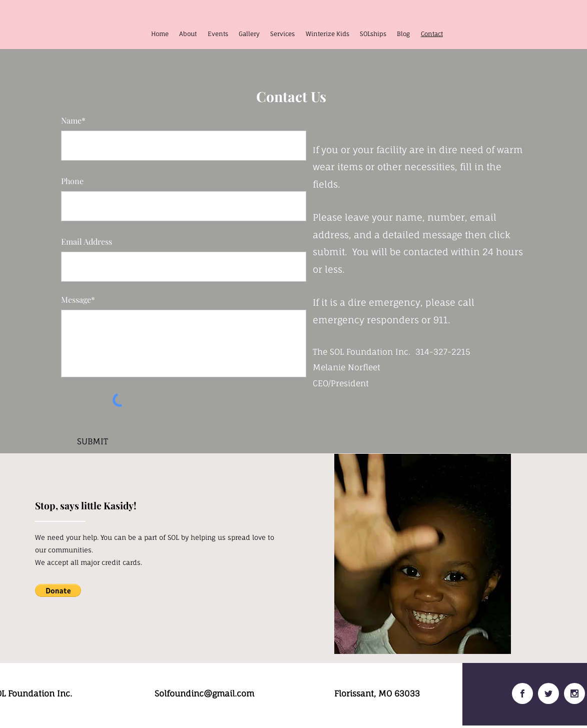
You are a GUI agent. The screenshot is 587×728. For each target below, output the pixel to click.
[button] (58, 590)
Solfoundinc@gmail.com (204, 693)
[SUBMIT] (93, 442)
